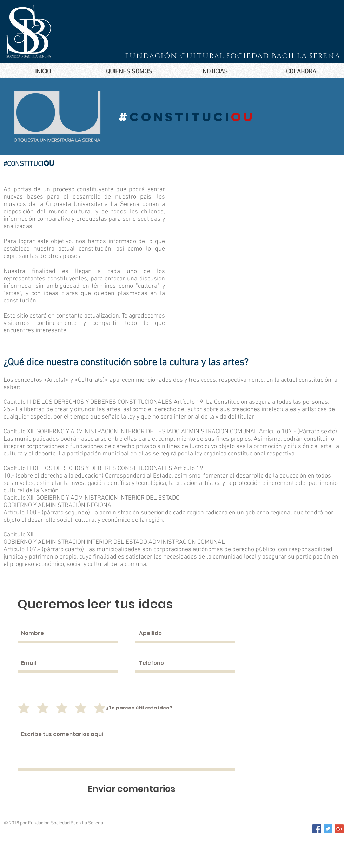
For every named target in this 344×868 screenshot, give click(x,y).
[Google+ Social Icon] (339, 829)
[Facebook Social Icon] (317, 829)
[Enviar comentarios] (131, 789)
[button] (129, 72)
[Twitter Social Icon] (328, 829)
